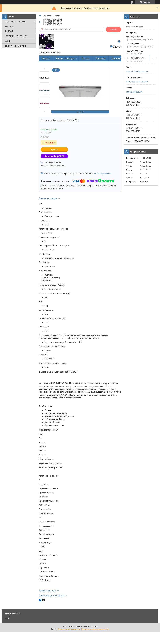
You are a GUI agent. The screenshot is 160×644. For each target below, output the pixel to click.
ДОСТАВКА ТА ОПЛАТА (16, 36)
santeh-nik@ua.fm (134, 92)
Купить (54, 149)
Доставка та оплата (122, 58)
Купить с (54, 156)
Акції (155, 58)
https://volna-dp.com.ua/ (137, 71)
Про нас (86, 58)
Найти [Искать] (113, 29)
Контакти (101, 58)
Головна (46, 58)
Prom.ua (93, 626)
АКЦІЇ (8, 41)
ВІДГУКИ (9, 31)
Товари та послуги (65, 58)
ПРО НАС (10, 26)
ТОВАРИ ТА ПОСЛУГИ (15, 22)
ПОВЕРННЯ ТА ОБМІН (16, 46)
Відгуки (142, 58)
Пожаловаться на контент (69, 629)
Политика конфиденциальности (95, 629)
